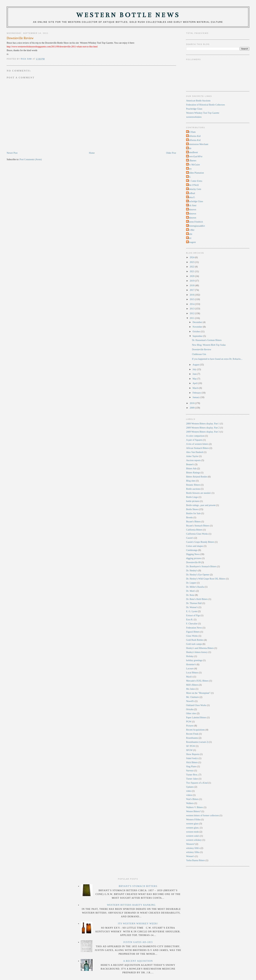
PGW (189, 722)
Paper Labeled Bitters (196, 717)
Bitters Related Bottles (197, 477)
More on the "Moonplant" (198, 693)
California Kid (194, 136)
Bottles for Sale (193, 513)
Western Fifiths (193, 819)
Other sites (191, 713)
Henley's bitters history (197, 652)
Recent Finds (192, 734)
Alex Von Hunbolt (195, 452)
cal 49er (191, 230)
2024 (192, 257)
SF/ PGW (191, 746)
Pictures (190, 726)
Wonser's (190, 856)
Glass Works (192, 636)
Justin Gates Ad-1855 (138, 942)
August (196, 365)
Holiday (190, 656)
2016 (192, 295)
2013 (192, 309)
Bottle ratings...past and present (201, 505)
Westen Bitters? (193, 811)
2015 (192, 299)
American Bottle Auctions (198, 101)
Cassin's (190, 538)
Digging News (193, 554)
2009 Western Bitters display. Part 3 (203, 432)
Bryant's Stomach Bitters (198, 526)
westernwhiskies (194, 117)
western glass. (193, 828)
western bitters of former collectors (203, 815)
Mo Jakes (191, 689)
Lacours (190, 668)
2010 (192, 403)
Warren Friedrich (195, 222)
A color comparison (195, 436)
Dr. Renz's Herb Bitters (197, 599)
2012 (192, 313)
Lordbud (191, 193)
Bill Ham (191, 132)
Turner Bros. (192, 775)
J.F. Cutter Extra (195, 181)
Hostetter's (191, 664)
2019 (192, 281)
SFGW (189, 750)
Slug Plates (191, 766)
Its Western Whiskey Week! (138, 924)
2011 (192, 318)
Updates (190, 787)
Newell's (190, 701)
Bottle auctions (193, 489)
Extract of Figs (193, 615)
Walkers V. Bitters (195, 807)
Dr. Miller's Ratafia (195, 587)
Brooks (189, 517)
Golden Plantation (195, 173)
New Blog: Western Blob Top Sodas (209, 345)
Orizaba (190, 709)
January (196, 397)
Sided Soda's (192, 758)
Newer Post (12, 153)
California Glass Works (197, 534)
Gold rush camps (194, 644)
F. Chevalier (192, 624)
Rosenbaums (192, 738)
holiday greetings (194, 660)
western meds (192, 832)
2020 (192, 276)
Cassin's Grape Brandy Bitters (200, 542)
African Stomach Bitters (197, 448)
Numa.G (191, 197)
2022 (192, 267)
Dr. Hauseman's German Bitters (207, 340)
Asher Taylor (192, 456)
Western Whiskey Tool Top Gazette (203, 113)
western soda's (193, 836)
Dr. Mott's (191, 591)
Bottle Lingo (192, 497)
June (195, 374)
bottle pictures (193, 501)
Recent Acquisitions (196, 730)
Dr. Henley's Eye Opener (198, 575)
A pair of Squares (194, 440)
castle (190, 234)
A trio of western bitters (197, 444)
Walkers (190, 803)
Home (92, 153)
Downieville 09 (193, 562)
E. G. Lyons (192, 611)
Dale (189, 148)
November (198, 327)
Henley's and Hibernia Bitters (200, 648)
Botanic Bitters (193, 485)
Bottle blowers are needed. (199, 493)
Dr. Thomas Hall (194, 603)
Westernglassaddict (196, 226)
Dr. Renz (190, 595)
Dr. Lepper (191, 583)
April (195, 383)
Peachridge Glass (194, 109)
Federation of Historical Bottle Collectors (205, 105)
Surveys (190, 771)
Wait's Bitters (192, 799)
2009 (192, 408)
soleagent (191, 242)
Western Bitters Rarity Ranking (131, 905)
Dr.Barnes (192, 161)
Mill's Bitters (192, 685)
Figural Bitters (193, 632)
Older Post (171, 153)
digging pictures (194, 558)
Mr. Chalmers (193, 697)
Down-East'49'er (195, 156)
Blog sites (191, 481)
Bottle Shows (192, 509)
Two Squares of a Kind (197, 783)
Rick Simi (192, 205)
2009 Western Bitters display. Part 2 (203, 428)
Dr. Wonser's (192, 607)
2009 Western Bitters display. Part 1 (203, 424)
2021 (192, 271)
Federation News (194, 628)
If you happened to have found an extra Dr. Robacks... (217, 359)
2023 (192, 262)
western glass (192, 824)
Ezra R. (190, 619)
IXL (189, 177)
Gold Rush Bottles (195, 640)
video (189, 791)
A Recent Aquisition (138, 961)
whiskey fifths (193, 852)
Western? (190, 844)
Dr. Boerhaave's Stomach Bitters (201, 566)
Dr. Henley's (192, 570)
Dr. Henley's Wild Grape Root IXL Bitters (206, 579)
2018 (192, 285)
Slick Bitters (192, 762)
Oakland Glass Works (196, 705)
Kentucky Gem (194, 189)
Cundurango (192, 550)
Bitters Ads (191, 468)
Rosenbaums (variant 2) (197, 742)
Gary (189, 169)
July (195, 369)
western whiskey (194, 840)
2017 (192, 290)
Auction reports (193, 460)
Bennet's (190, 464)
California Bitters (194, 530)
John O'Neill (193, 185)
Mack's (189, 677)
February (197, 393)
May (195, 379)
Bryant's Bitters (193, 522)
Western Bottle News (128, 15)
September (198, 336)
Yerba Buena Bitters (196, 860)
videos (189, 795)
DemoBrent (192, 152)
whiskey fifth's (193, 848)
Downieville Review (202, 349)
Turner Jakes (192, 779)
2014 (192, 304)
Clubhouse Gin (199, 354)
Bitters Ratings (193, 473)
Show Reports (193, 754)
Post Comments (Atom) (31, 159)
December (198, 322)
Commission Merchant (198, 144)
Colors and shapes (195, 546)
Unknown (192, 209)
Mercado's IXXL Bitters (197, 681)
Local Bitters (192, 673)
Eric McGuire (193, 165)
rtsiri (189, 238)
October (197, 331)
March (196, 388)
